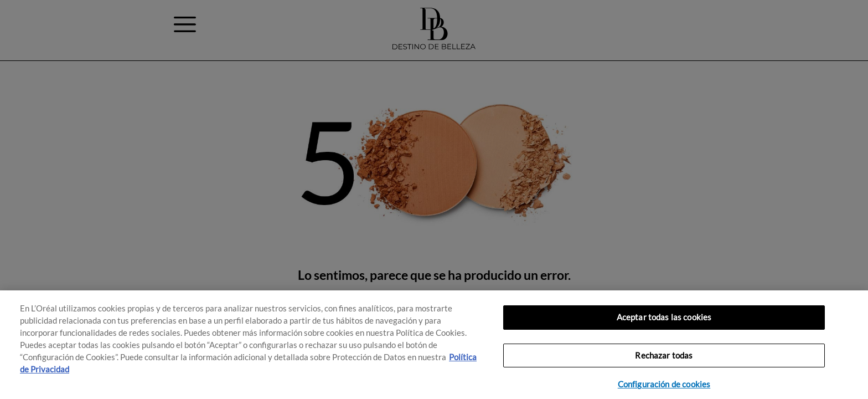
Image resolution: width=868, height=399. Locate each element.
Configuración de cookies (664, 384)
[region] (434, 345)
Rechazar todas (664, 355)
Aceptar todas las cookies (664, 317)
